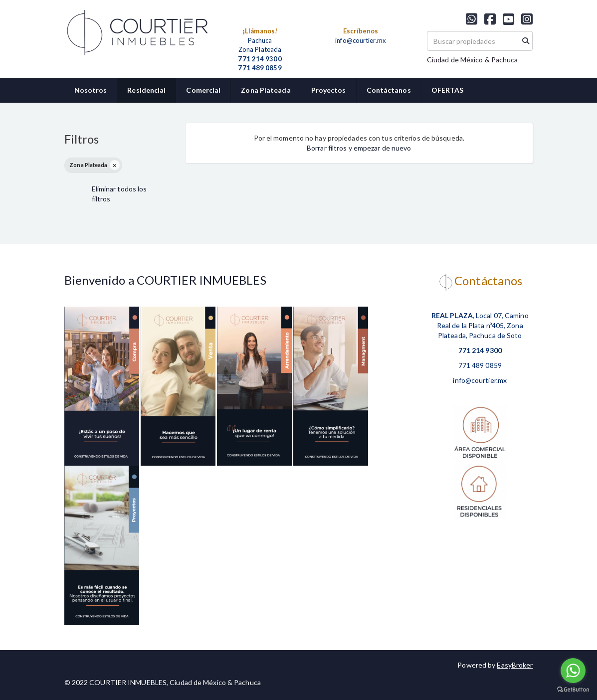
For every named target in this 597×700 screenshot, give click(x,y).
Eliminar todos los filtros (119, 194)
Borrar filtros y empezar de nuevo (359, 148)
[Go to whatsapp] (573, 671)
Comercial (203, 90)
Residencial (146, 90)
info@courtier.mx (361, 40)
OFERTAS (448, 90)
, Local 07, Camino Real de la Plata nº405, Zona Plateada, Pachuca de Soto (480, 325)
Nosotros (91, 90)
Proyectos (329, 90)
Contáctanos (389, 90)
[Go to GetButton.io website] (573, 690)
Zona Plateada (266, 90)
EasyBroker (515, 665)
